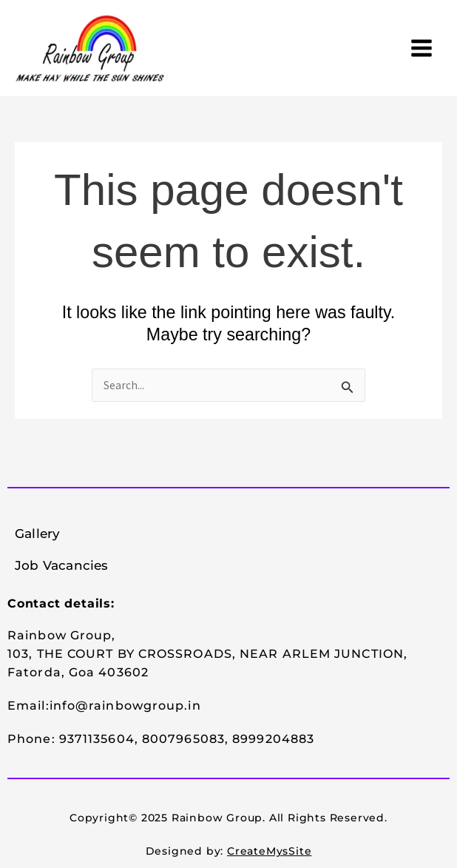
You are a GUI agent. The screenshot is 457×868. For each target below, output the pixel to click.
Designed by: (229, 851)
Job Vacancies (62, 565)
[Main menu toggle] (422, 48)
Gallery (37, 534)
